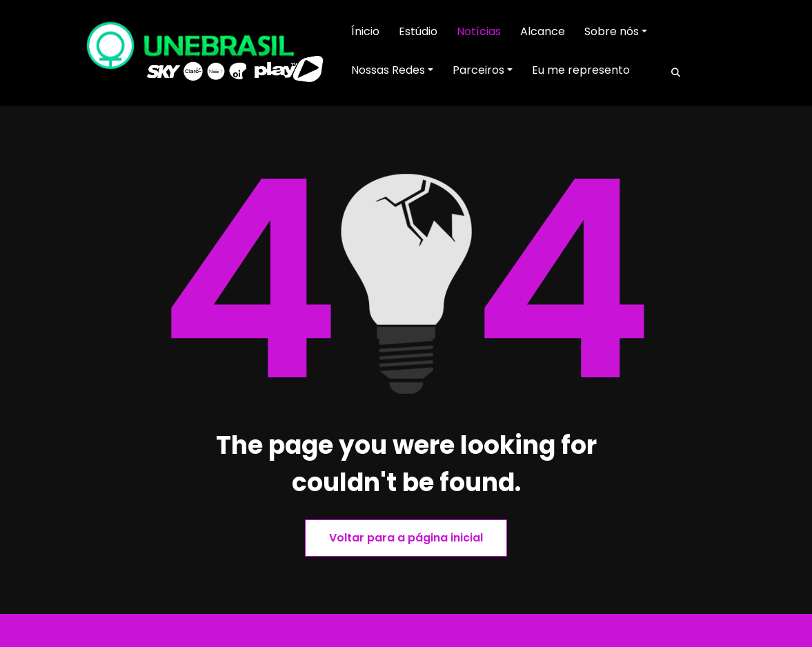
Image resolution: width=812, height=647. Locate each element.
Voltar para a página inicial (406, 538)
